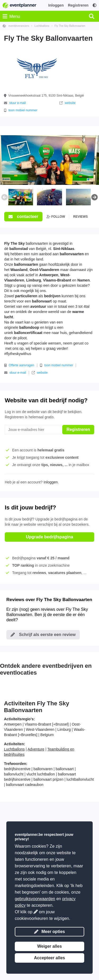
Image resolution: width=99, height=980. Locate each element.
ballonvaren (43, 769)
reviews (80, 217)
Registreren (78, 5)
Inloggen (56, 5)
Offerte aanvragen (19, 365)
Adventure (36, 749)
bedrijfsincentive (17, 769)
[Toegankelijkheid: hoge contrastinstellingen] (95, 5)
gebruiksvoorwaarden (35, 899)
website (67, 103)
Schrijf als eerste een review (43, 635)
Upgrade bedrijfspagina (49, 537)
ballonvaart (65, 769)
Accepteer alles (49, 958)
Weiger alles (49, 946)
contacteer (23, 217)
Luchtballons (14, 749)
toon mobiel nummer (21, 110)
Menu (11, 16)
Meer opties (49, 932)
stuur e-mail (15, 103)
